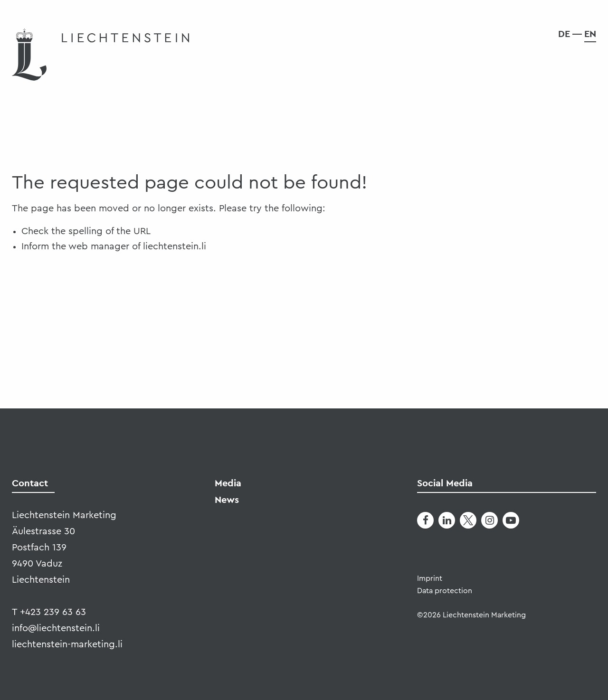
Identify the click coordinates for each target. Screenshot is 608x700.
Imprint (430, 578)
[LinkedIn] (447, 520)
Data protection (445, 591)
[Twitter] (468, 520)
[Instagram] (489, 520)
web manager (99, 246)
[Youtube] (511, 520)
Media (228, 483)
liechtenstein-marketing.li (67, 644)
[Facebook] (425, 520)
